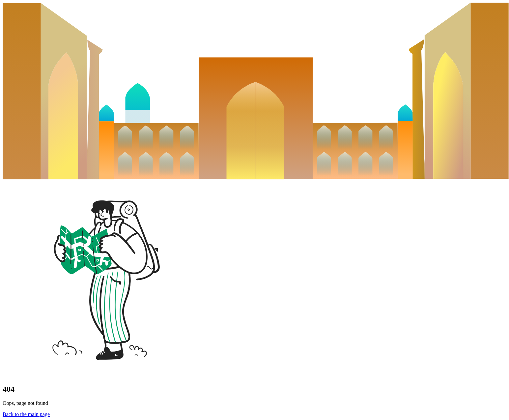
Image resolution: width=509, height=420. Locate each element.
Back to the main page (26, 414)
